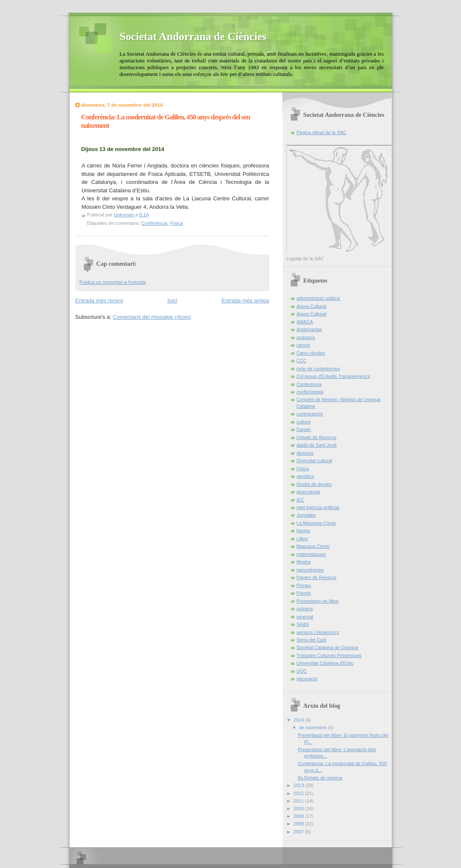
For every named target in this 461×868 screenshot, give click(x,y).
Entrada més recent (99, 301)
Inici (172, 301)
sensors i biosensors (318, 632)
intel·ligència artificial (318, 507)
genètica (306, 476)
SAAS (303, 624)
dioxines (305, 453)
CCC (302, 361)
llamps (303, 531)
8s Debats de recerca (320, 778)
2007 (300, 832)
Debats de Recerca (317, 437)
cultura (304, 422)
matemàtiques (311, 554)
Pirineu (304, 585)
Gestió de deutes (314, 484)
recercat (305, 617)
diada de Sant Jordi (317, 445)
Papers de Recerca (317, 577)
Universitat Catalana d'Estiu (325, 663)
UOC (302, 671)
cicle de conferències (318, 369)
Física (177, 223)
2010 (300, 809)
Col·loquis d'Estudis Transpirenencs (334, 376)
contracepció (310, 414)
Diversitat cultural (315, 461)
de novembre (314, 728)
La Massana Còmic (317, 523)
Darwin (304, 429)
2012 (300, 793)
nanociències (310, 570)
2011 (300, 801)
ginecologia (308, 492)
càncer (304, 345)
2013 (300, 785)
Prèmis (304, 593)
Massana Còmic (313, 546)
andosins (306, 337)
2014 (300, 720)
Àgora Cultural (312, 314)
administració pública (318, 298)
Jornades (306, 515)
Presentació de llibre (318, 601)
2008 (300, 824)
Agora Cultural (312, 306)
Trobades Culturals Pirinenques (329, 655)
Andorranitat (309, 329)
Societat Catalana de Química (328, 647)
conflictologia (310, 392)
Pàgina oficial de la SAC (322, 132)
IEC (300, 500)
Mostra (304, 562)
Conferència (155, 223)
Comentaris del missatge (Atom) (152, 317)
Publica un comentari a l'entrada (113, 282)
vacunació (307, 679)
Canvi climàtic (311, 353)
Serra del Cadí (312, 640)
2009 (300, 816)
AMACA (305, 322)
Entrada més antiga (245, 301)
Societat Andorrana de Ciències (193, 36)
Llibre (302, 539)
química (305, 609)
